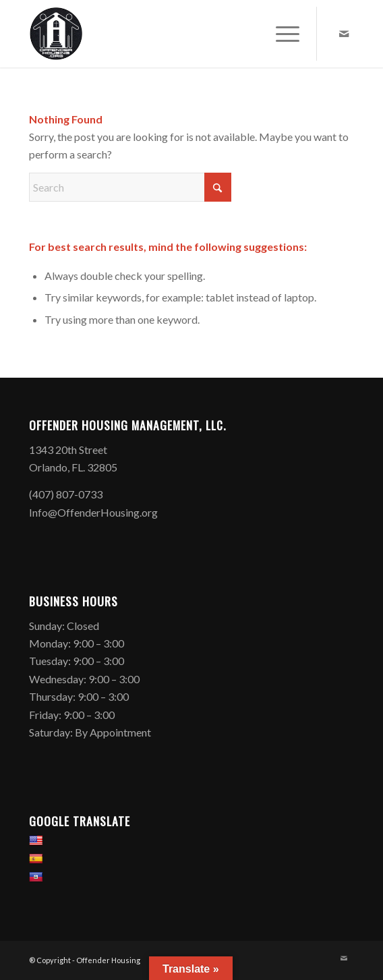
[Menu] (281, 34)
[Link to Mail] (344, 34)
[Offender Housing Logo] (159, 34)
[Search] (130, 187)
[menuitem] (281, 34)
